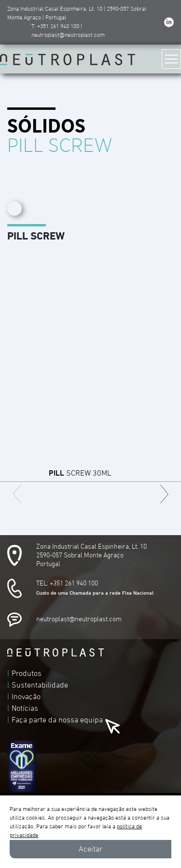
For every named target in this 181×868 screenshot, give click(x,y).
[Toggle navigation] (171, 59)
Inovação (26, 697)
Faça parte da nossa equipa (57, 720)
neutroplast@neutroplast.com (79, 619)
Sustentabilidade (40, 685)
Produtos (27, 673)
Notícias (25, 708)
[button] (164, 494)
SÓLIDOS (46, 127)
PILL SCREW (60, 146)
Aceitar (90, 849)
